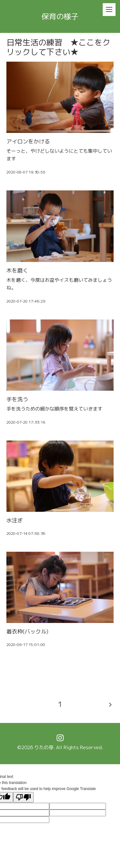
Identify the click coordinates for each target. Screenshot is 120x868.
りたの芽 (44, 747)
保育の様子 (60, 16)
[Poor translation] (23, 797)
